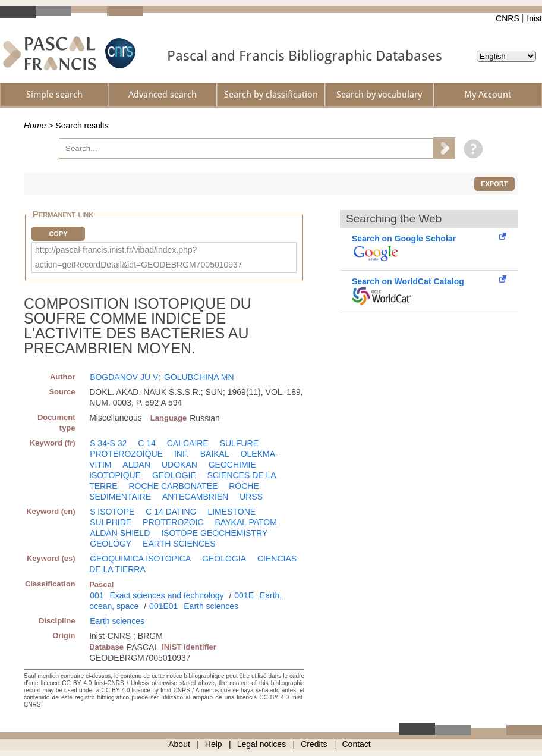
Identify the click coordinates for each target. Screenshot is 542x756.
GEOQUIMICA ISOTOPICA (140, 559)
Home (35, 126)
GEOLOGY (111, 544)
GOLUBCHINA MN (199, 377)
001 (97, 595)
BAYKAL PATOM (246, 522)
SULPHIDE (111, 522)
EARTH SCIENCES (179, 544)
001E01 (163, 606)
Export (494, 184)
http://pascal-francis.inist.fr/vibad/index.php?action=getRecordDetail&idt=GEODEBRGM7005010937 (139, 257)
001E (244, 595)
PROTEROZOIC (173, 522)
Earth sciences (211, 606)
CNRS (508, 18)
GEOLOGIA (224, 559)
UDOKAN (179, 465)
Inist (534, 18)
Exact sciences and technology (166, 595)
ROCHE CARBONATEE (173, 486)
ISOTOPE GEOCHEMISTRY (214, 533)
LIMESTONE (231, 512)
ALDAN (136, 465)
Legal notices (262, 744)
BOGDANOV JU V (124, 377)
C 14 (147, 443)
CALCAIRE (188, 443)
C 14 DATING (171, 512)
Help (214, 744)
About (179, 744)
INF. (182, 454)
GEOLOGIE (174, 475)
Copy (58, 234)
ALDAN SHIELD (120, 533)
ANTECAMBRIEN (195, 497)
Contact (357, 744)
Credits (314, 744)
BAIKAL (215, 454)
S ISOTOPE (112, 512)
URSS (251, 497)
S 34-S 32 (108, 443)
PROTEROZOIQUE (126, 454)
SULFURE (239, 443)
